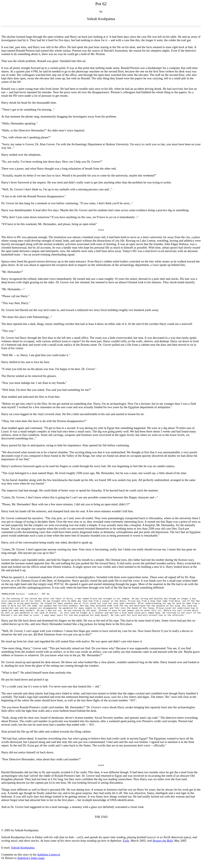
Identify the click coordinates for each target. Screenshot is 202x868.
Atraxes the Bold (163, 841)
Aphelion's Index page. (31, 858)
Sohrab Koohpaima (23, 848)
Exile (126, 841)
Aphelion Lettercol (49, 855)
